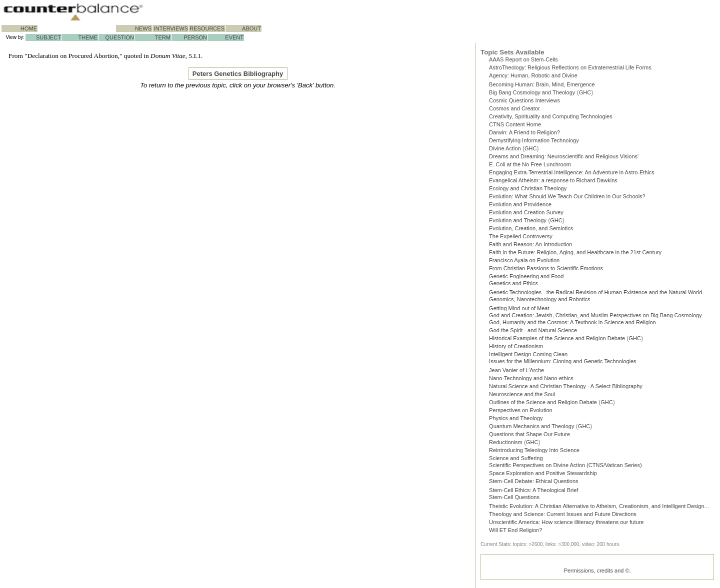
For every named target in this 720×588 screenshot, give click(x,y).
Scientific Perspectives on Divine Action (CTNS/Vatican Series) (565, 467)
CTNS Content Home (515, 124)
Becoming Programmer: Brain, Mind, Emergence (542, 84)
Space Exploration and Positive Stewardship (543, 475)
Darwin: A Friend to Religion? (524, 132)
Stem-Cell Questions (514, 499)
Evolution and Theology (518, 220)
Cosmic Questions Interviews (524, 100)
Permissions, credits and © (597, 573)
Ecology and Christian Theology (528, 188)
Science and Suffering (516, 460)
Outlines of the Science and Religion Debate (543, 404)
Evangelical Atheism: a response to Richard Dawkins (553, 180)
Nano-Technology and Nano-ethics (531, 380)
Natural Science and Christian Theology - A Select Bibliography (566, 388)
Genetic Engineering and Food (526, 276)
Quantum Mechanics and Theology (531, 428)
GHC (585, 92)
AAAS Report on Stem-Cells (523, 59)
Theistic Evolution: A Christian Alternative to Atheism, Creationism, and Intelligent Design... (599, 508)
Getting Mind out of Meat (519, 308)
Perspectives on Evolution (521, 412)
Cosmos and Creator (514, 108)
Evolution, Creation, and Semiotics (531, 228)
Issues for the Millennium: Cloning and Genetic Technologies (563, 363)
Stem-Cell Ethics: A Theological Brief (533, 492)
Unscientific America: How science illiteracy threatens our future (566, 524)
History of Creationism (516, 348)
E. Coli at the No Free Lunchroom (530, 164)
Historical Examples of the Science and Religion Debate (557, 340)
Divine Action (505, 148)
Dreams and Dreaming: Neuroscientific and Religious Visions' (564, 156)
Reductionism (506, 444)
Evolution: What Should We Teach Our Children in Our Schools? (567, 196)
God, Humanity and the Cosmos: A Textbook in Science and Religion (572, 324)
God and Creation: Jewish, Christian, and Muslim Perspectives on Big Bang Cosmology (595, 316)
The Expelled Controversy (521, 236)
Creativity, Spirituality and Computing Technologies (551, 116)
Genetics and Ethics (513, 283)
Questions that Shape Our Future (529, 436)
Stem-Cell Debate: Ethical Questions (534, 483)
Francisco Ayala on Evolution (524, 260)
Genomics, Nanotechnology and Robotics (539, 299)
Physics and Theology (516, 420)
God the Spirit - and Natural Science (533, 332)
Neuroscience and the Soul (522, 396)
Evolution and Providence (520, 204)
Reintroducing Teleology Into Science (534, 452)
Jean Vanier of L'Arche (516, 372)
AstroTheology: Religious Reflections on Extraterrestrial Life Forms (570, 67)
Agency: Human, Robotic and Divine (533, 75)
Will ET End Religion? (515, 532)
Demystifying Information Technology (534, 140)
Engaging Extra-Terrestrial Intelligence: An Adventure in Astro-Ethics (572, 172)
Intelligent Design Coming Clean (528, 356)
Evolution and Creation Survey (526, 212)
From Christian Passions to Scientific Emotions (546, 268)
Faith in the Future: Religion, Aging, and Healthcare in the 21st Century (575, 252)
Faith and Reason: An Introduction (530, 244)
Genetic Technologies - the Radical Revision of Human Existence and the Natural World (595, 292)
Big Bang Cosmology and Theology (532, 92)
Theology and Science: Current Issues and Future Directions (563, 516)
